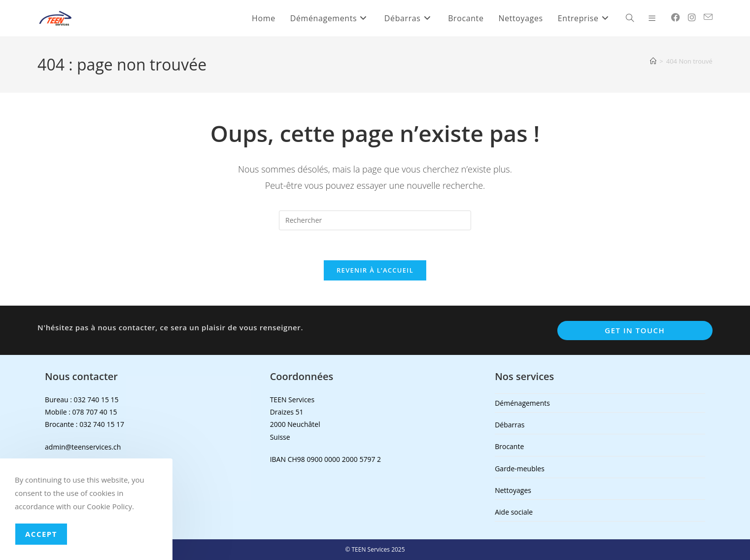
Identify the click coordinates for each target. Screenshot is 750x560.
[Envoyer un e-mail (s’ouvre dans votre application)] (708, 17)
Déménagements (522, 403)
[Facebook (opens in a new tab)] (676, 17)
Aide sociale (514, 512)
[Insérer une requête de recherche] (375, 220)
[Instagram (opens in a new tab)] (692, 17)
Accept (41, 534)
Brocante (509, 446)
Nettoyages (513, 490)
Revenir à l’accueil (375, 270)
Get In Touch (635, 330)
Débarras (510, 425)
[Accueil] (653, 61)
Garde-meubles (520, 469)
